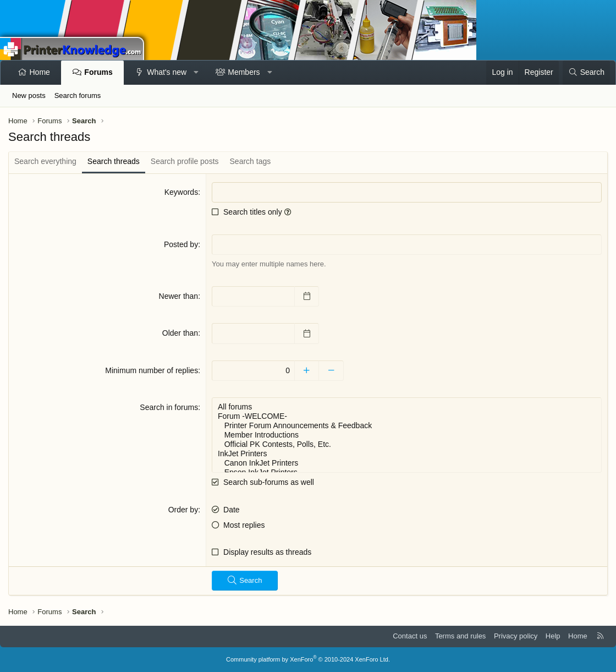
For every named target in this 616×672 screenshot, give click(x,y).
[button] (196, 73)
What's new (167, 72)
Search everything (45, 161)
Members (244, 72)
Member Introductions (407, 435)
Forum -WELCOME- (407, 416)
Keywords (181, 192)
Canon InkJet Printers (407, 463)
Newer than (179, 296)
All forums (407, 407)
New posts (29, 95)
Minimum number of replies (152, 370)
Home (40, 72)
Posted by (181, 244)
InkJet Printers (407, 454)
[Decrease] (331, 371)
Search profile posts (185, 161)
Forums (98, 72)
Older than (180, 333)
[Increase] (307, 371)
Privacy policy (516, 636)
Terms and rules (460, 636)
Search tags (251, 161)
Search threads (114, 161)
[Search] (586, 73)
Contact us (410, 636)
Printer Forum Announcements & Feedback (407, 426)
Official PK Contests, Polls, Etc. (407, 444)
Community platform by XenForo (308, 659)
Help (553, 636)
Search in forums (169, 407)
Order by (183, 510)
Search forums (78, 95)
